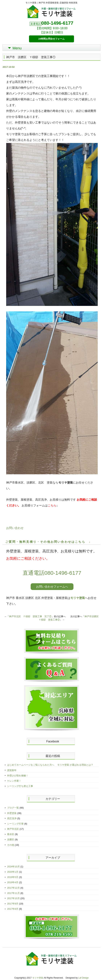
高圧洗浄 (12, 818)
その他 (11, 845)
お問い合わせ (15, 528)
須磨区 (11, 839)
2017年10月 (13, 898)
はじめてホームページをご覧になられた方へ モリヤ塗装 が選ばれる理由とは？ (50, 765)
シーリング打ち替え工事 (20, 786)
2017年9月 (13, 904)
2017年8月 (13, 909)
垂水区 (11, 834)
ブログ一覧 (13, 808)
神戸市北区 (13, 829)
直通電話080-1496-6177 (52, 573)
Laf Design (84, 978)
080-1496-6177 (57, 23)
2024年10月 (13, 867)
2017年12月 (13, 888)
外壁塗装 (12, 813)
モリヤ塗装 (78, 598)
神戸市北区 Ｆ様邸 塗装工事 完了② (30, 616)
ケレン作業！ (14, 781)
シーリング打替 (15, 824)
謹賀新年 (12, 770)
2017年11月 (13, 893)
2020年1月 (13, 872)
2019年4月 (13, 882)
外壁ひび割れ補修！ (18, 776)
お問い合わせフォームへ (52, 587)
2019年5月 (13, 877)
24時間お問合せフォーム (51, 39)
